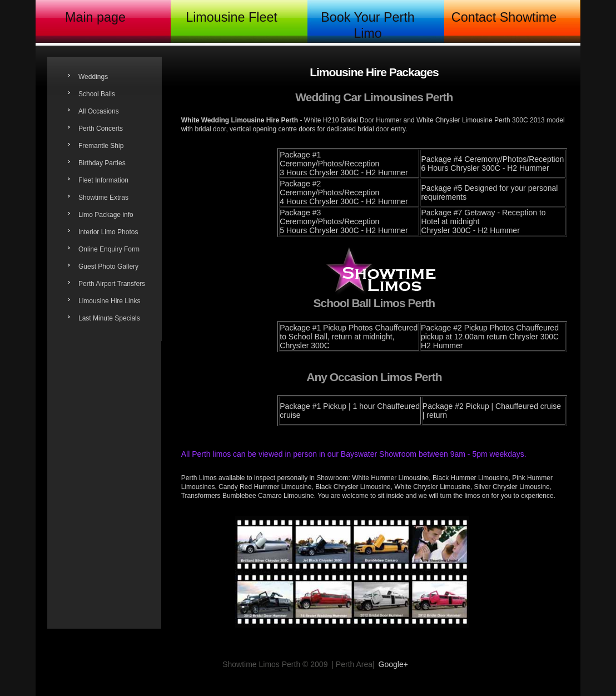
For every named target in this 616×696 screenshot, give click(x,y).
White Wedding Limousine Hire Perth (240, 120)
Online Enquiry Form (109, 249)
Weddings (93, 77)
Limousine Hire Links (109, 301)
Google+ (393, 664)
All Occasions (99, 111)
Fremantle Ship (101, 146)
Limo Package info (106, 215)
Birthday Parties (102, 163)
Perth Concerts (101, 129)
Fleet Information (103, 180)
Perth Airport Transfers (112, 284)
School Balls (97, 94)
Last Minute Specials (109, 318)
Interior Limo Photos (108, 232)
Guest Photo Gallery (108, 266)
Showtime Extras (103, 198)
